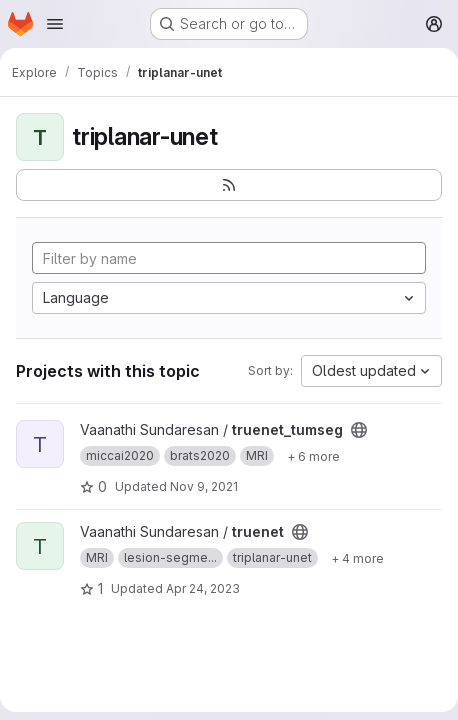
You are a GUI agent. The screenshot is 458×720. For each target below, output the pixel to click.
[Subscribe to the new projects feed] (229, 185)
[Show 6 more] (313, 456)
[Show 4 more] (357, 558)
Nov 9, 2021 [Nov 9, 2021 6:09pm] (204, 486)
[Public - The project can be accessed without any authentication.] (359, 430)
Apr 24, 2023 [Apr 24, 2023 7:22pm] (203, 588)
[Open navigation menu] (55, 24)
